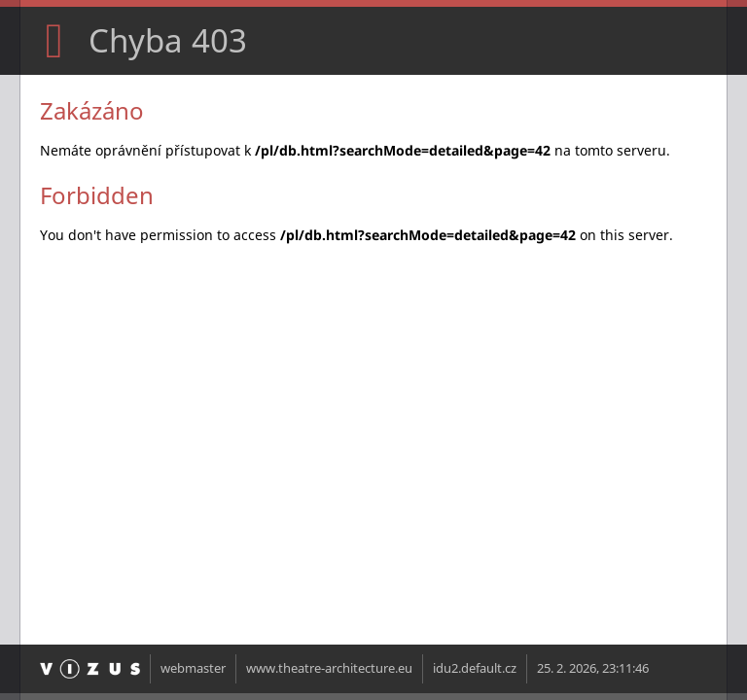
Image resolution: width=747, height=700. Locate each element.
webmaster (193, 668)
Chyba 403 (168, 40)
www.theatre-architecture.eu (329, 668)
